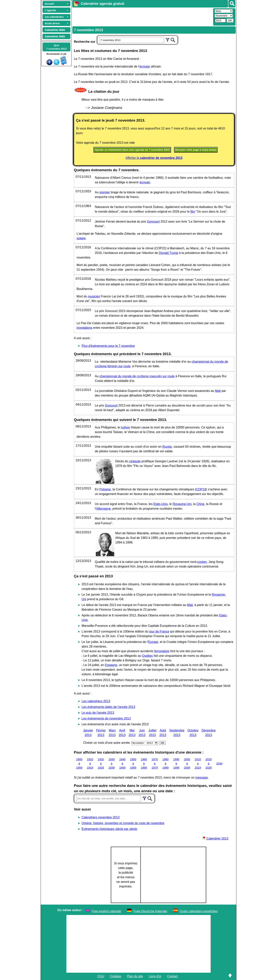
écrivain (145, 66)
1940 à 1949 (122, 763)
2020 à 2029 (209, 763)
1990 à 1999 (176, 763)
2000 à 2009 (187, 763)
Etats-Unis (161, 504)
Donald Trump (169, 253)
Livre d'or (155, 976)
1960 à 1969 (144, 763)
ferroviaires (162, 651)
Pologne (105, 489)
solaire (81, 238)
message (201, 778)
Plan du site (135, 976)
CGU (101, 976)
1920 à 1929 (101, 763)
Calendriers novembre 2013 (101, 817)
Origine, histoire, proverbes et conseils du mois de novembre (123, 823)
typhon (125, 427)
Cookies (116, 976)
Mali (218, 391)
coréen (202, 562)
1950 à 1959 (133, 763)
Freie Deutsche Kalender (150, 911)
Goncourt (153, 222)
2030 (219, 763)
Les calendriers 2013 (96, 701)
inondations (84, 328)
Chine (200, 504)
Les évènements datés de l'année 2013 (108, 707)
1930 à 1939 (112, 763)
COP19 (201, 489)
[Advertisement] (142, 17)
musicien (94, 296)
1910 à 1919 (90, 763)
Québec (148, 656)
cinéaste (135, 461)
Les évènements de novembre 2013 (106, 718)
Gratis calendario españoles (199, 911)
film (193, 212)
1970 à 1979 (155, 763)
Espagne (111, 665)
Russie (167, 447)
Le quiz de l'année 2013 (98, 713)
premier (105, 192)
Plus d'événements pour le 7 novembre (108, 346)
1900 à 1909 (79, 763)
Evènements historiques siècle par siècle (109, 829)
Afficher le (154, 158)
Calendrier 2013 (215, 839)
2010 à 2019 (198, 763)
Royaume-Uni (182, 504)
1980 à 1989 (165, 763)
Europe (153, 642)
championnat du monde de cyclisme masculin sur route (137, 376)
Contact (172, 976)
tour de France (159, 631)
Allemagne (103, 509)
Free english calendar (107, 911)
